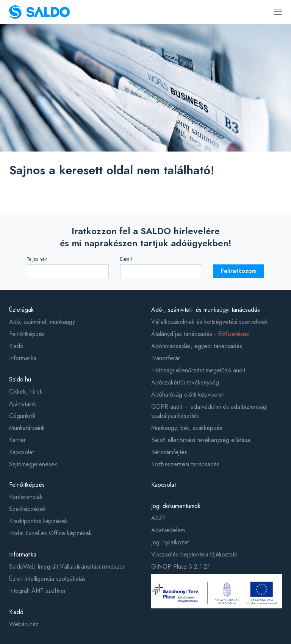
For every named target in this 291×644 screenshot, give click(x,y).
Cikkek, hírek (26, 392)
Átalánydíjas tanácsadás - (200, 334)
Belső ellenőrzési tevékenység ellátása (201, 440)
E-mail (126, 259)
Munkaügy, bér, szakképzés (187, 428)
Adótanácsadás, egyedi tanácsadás (197, 346)
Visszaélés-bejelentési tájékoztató (194, 554)
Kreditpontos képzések (38, 521)
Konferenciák (26, 497)
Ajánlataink (23, 404)
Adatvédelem (168, 530)
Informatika (23, 358)
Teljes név (37, 259)
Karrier (17, 440)
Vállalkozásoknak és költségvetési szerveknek (210, 322)
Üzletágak (21, 310)
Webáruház (24, 624)
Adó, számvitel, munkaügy (42, 322)
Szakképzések (27, 509)
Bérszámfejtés (169, 452)
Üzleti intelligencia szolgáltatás (47, 579)
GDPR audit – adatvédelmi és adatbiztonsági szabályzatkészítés (209, 411)
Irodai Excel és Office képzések (50, 533)
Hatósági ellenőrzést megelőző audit (198, 370)
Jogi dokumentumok (176, 506)
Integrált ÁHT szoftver (38, 591)
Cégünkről (22, 416)
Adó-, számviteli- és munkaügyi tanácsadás (206, 310)
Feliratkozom (239, 271)
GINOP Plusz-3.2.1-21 (181, 567)
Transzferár (166, 358)
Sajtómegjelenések (33, 464)
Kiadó (16, 346)
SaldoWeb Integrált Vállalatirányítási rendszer (67, 567)
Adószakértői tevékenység (185, 382)
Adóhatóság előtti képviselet (187, 395)
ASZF (158, 518)
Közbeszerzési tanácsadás (185, 464)
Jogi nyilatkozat (170, 542)
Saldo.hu (20, 379)
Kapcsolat (21, 452)
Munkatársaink (27, 428)
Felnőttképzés (27, 334)
